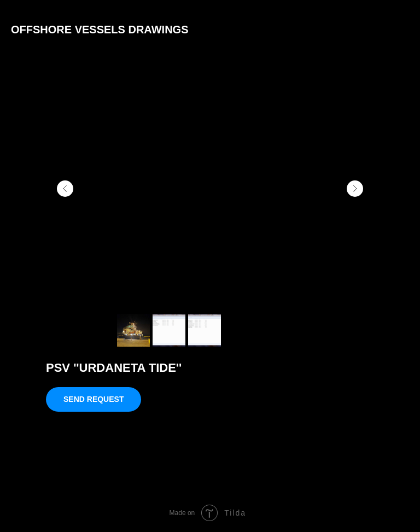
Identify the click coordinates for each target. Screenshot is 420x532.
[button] (94, 399)
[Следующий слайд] (355, 189)
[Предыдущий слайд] (65, 189)
